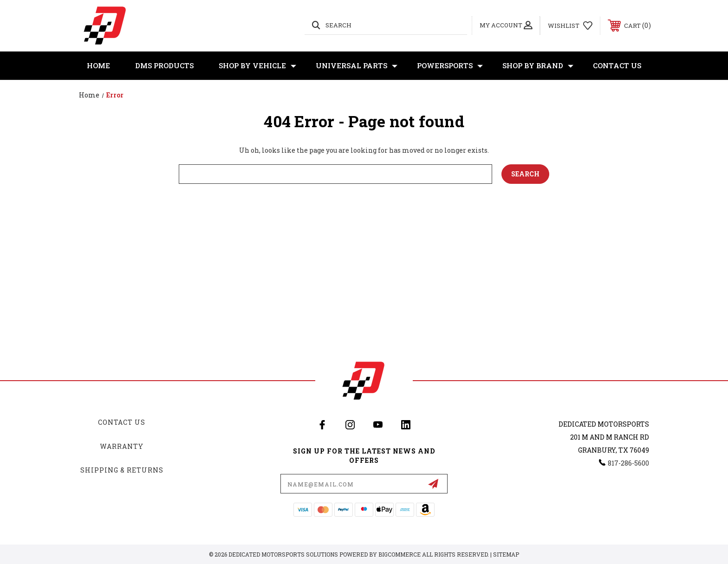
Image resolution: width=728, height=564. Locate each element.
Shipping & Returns (122, 470)
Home (98, 65)
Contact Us (617, 65)
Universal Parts (357, 66)
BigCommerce (400, 554)
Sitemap (506, 554)
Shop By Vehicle (257, 66)
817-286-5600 (628, 463)
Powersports (450, 66)
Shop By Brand (538, 66)
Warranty (122, 446)
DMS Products (164, 65)
